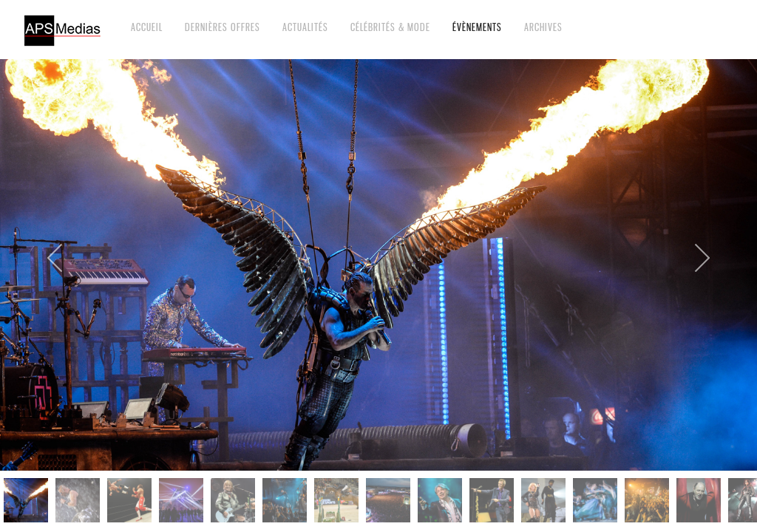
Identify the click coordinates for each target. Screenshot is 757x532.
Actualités (305, 27)
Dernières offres (223, 27)
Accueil (147, 27)
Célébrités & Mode (390, 27)
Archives (543, 27)
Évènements (477, 27)
